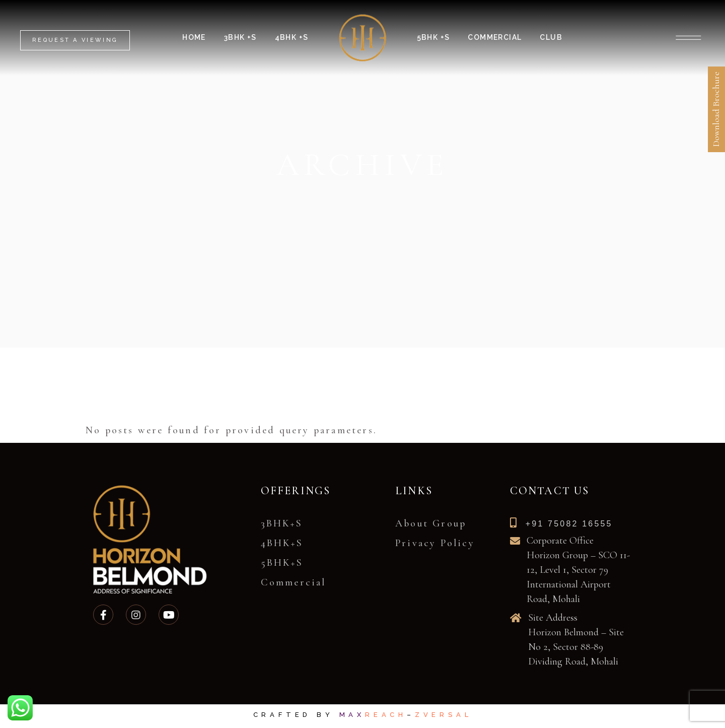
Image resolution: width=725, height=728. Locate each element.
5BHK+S (282, 563)
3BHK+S (282, 523)
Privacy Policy (435, 543)
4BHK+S (282, 543)
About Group (431, 523)
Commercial (294, 582)
